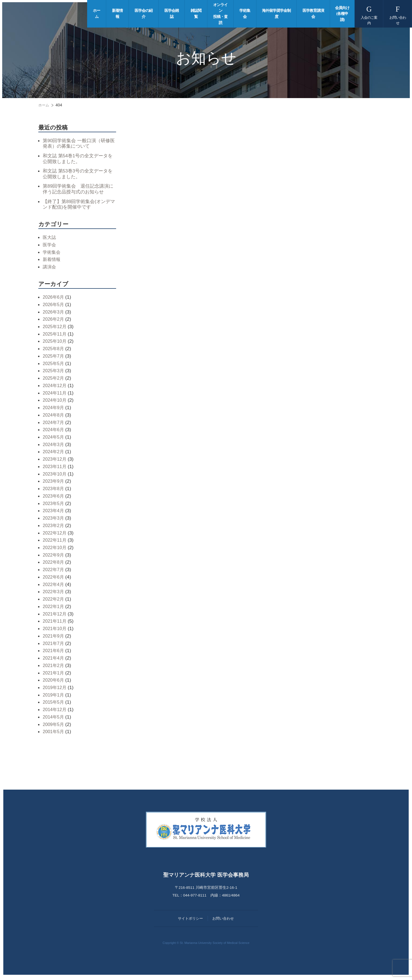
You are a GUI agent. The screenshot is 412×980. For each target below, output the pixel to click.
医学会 (50, 247)
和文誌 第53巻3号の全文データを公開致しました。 (77, 175)
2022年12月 (55, 535)
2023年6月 (54, 498)
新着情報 (52, 261)
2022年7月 (54, 571)
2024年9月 (54, 409)
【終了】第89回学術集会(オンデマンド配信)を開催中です (79, 206)
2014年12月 (55, 711)
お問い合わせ (398, 14)
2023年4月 (54, 513)
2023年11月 (55, 468)
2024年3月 (54, 446)
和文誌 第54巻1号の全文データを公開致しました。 (77, 159)
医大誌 (50, 239)
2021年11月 (55, 623)
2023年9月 (54, 483)
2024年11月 (55, 395)
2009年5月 (54, 726)
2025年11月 (55, 336)
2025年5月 (54, 365)
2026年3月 (54, 314)
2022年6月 (54, 579)
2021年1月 (54, 675)
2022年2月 (54, 601)
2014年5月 (54, 719)
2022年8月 (54, 564)
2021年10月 (55, 630)
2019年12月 (55, 689)
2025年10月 (55, 343)
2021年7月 (54, 645)
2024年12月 (55, 387)
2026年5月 (54, 306)
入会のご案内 (370, 14)
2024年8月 (54, 417)
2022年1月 (54, 608)
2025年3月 (54, 373)
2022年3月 (54, 594)
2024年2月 (54, 454)
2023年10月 (55, 476)
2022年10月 (55, 549)
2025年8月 (54, 350)
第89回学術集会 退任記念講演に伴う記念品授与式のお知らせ (78, 190)
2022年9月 (54, 557)
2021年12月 (55, 616)
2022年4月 (54, 586)
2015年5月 (54, 704)
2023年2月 (54, 527)
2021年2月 (54, 667)
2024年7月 (54, 424)
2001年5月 (54, 734)
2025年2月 (54, 380)
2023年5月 (54, 505)
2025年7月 (54, 358)
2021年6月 (54, 653)
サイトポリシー (190, 920)
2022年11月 (55, 542)
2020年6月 (54, 682)
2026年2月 (54, 321)
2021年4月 (54, 660)
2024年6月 (54, 432)
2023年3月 (54, 520)
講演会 (50, 269)
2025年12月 (55, 328)
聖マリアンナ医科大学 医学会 (49, 14)
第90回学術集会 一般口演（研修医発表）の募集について (78, 143)
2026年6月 (54, 299)
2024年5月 (54, 439)
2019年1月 (54, 697)
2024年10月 (55, 402)
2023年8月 (54, 490)
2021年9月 (54, 638)
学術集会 (52, 254)
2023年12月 (55, 461)
